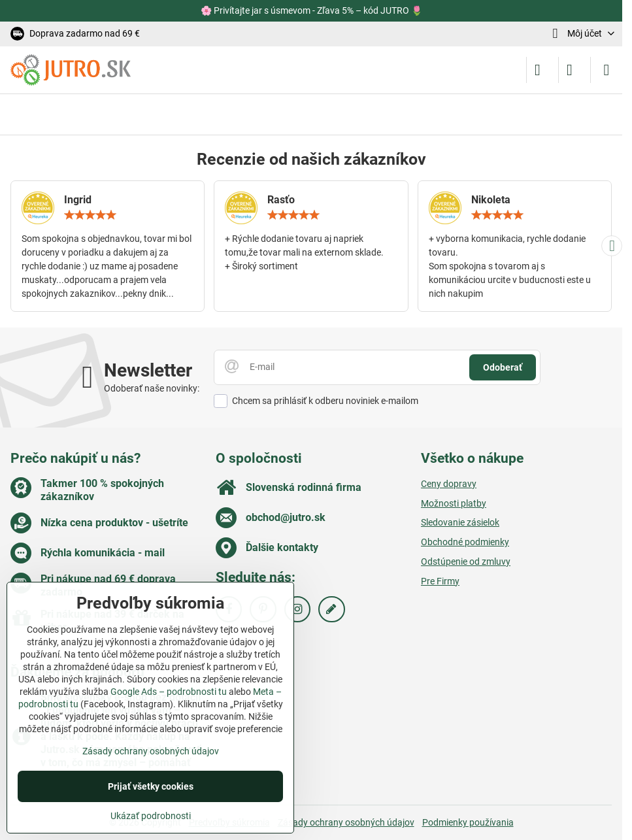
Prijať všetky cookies (151, 786)
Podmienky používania (468, 822)
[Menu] (607, 70)
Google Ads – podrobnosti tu (169, 692)
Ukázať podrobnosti (151, 816)
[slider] (90, 215)
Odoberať (503, 367)
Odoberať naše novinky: (152, 388)
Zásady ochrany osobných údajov (346, 822)
